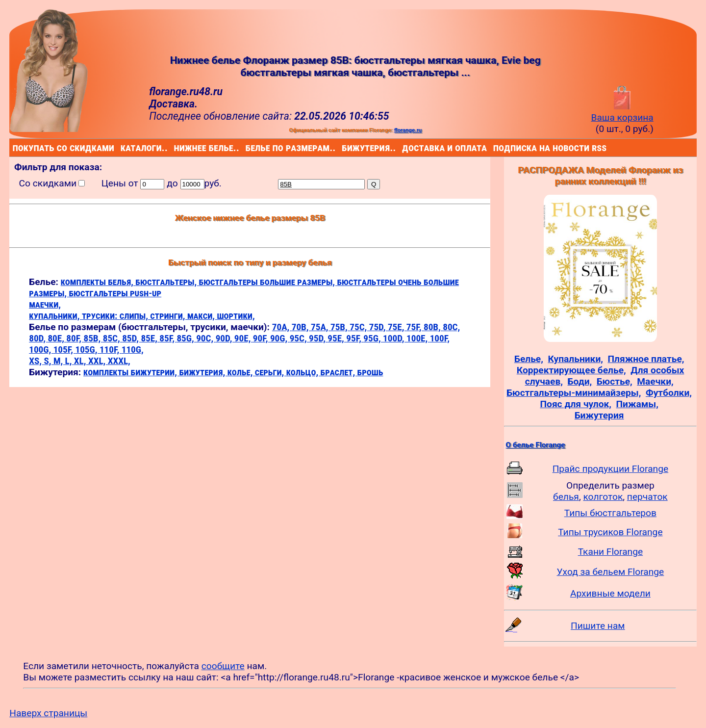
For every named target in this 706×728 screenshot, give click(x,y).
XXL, (98, 361)
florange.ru (408, 130)
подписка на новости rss (495, 147)
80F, (75, 338)
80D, (38, 338)
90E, (244, 338)
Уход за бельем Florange (611, 572)
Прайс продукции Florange (611, 469)
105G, (87, 350)
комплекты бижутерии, (131, 372)
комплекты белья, (98, 282)
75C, (359, 327)
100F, (440, 338)
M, (59, 361)
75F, (415, 327)
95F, (355, 338)
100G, (41, 350)
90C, (206, 338)
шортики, (236, 316)
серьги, (271, 372)
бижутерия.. (344, 147)
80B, (433, 327)
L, (70, 361)
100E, (418, 338)
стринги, (169, 316)
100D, (395, 338)
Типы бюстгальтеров (610, 513)
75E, (397, 327)
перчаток (647, 497)
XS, (36, 361)
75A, (321, 327)
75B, (340, 327)
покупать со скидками (15, 147)
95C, (299, 338)
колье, (241, 372)
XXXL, (119, 361)
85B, (93, 338)
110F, (111, 350)
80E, (57, 338)
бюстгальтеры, (167, 282)
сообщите (223, 666)
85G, (186, 338)
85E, (150, 338)
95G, (373, 338)
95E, (337, 338)
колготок (603, 497)
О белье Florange (535, 445)
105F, (64, 350)
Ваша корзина (622, 112)
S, (48, 361)
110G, (133, 350)
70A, (282, 327)
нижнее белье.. (176, 147)
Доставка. (173, 104)
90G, (280, 338)
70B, (301, 327)
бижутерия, (203, 372)
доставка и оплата (404, 147)
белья (566, 497)
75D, (378, 327)
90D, (225, 338)
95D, (318, 338)
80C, (451, 327)
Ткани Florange (610, 552)
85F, (168, 338)
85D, (131, 338)
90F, (262, 338)
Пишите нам (598, 626)
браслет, (339, 372)
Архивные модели (610, 593)
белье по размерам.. (248, 147)
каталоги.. (122, 147)
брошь (370, 372)
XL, (81, 361)
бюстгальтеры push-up (115, 293)
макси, (202, 316)
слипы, (135, 316)
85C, (113, 338)
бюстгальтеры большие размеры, (268, 282)
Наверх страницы (48, 713)
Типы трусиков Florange (610, 532)
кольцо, (303, 372)
